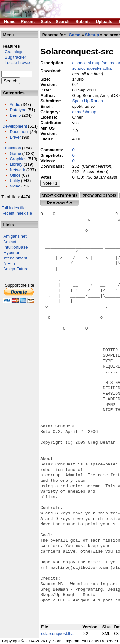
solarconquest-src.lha (92, 68)
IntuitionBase (16, 247)
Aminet (10, 242)
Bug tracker (14, 57)
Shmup (92, 35)
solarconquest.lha (57, 634)
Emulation (12, 148)
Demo (15, 115)
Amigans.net (15, 236)
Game (15, 153)
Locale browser (17, 63)
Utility (15, 181)
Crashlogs (12, 52)
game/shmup (84, 112)
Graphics (18, 159)
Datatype (18, 110)
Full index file (13, 208)
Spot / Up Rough (88, 101)
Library (16, 164)
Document (19, 132)
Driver (15, 137)
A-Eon (9, 263)
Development (15, 126)
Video (15, 186)
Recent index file (17, 213)
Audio (15, 104)
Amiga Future (16, 269)
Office (15, 175)
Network (17, 170)
